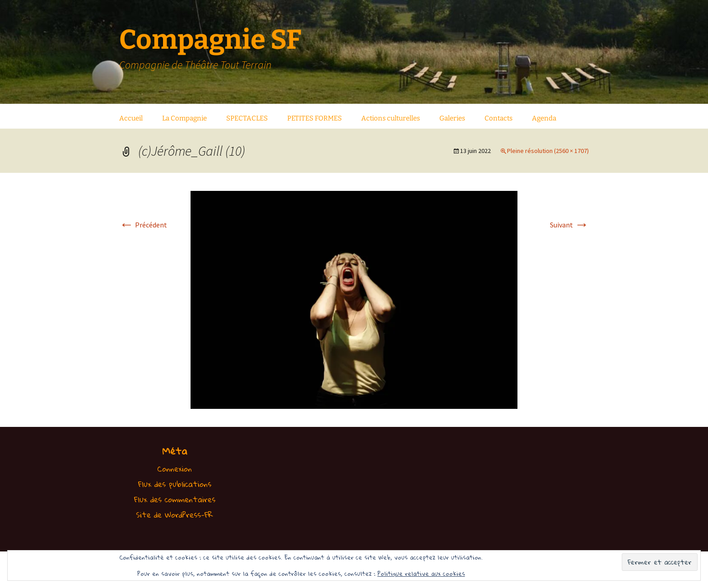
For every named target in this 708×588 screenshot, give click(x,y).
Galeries (452, 118)
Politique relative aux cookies (421, 574)
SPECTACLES (247, 118)
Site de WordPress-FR (175, 515)
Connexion (175, 469)
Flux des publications (175, 484)
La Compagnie (184, 118)
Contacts (498, 118)
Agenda (544, 118)
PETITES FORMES (314, 118)
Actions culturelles (391, 118)
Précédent (143, 225)
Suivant (569, 225)
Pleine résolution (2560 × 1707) (548, 151)
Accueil (131, 118)
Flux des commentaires (175, 499)
